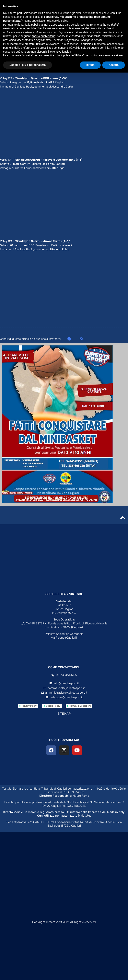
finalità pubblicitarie (44, 36)
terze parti (64, 25)
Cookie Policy (53, 706)
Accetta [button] (114, 65)
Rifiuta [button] (90, 65)
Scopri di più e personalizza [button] (28, 65)
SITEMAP (64, 714)
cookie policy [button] (60, 21)
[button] (69, 339)
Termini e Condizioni (80, 706)
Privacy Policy (29, 706)
